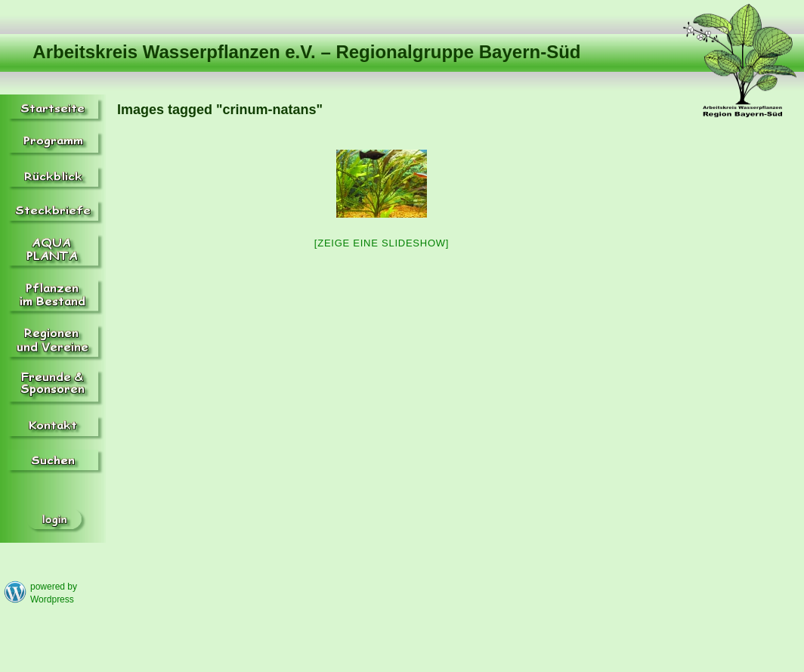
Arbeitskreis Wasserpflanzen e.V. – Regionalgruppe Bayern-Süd (306, 52)
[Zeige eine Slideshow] (382, 243)
